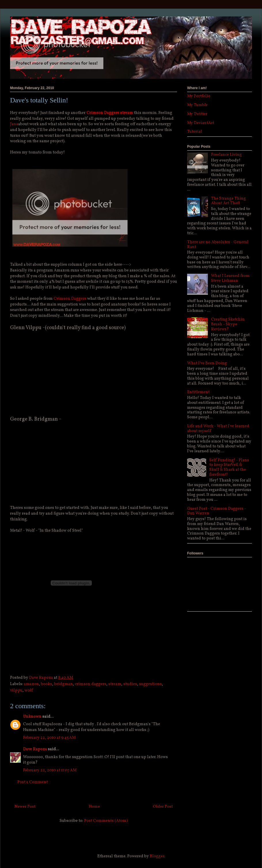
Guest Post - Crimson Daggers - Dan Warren (217, 511)
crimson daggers (91, 684)
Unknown (32, 717)
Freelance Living (226, 155)
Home (94, 807)
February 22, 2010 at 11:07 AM (50, 770)
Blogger (157, 856)
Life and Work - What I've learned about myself (218, 429)
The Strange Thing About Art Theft (228, 201)
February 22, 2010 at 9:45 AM (49, 738)
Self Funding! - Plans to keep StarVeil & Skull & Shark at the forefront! (229, 467)
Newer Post (25, 807)
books (46, 684)
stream (115, 684)
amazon (31, 684)
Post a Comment (33, 782)
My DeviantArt (201, 123)
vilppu (16, 690)
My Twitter (197, 114)
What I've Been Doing (207, 363)
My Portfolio (199, 96)
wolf (29, 690)
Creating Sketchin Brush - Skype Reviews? (228, 324)
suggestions (150, 684)
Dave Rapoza (35, 749)
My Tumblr (197, 105)
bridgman (63, 684)
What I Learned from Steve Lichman (230, 278)
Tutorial (195, 132)
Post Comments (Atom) (106, 821)
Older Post (163, 807)
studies (130, 684)
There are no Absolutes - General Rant (218, 245)
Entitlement (198, 392)
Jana (14, 124)
